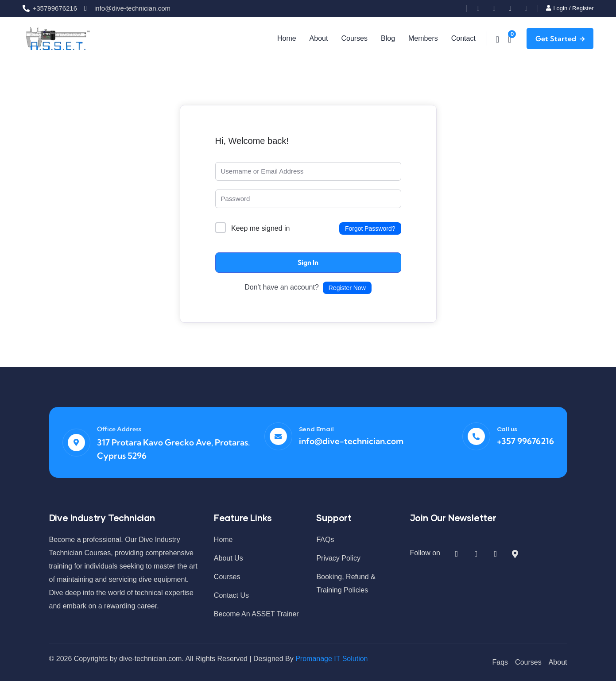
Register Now (347, 287)
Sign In (308, 262)
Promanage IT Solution (331, 658)
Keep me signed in (261, 228)
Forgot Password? (370, 228)
